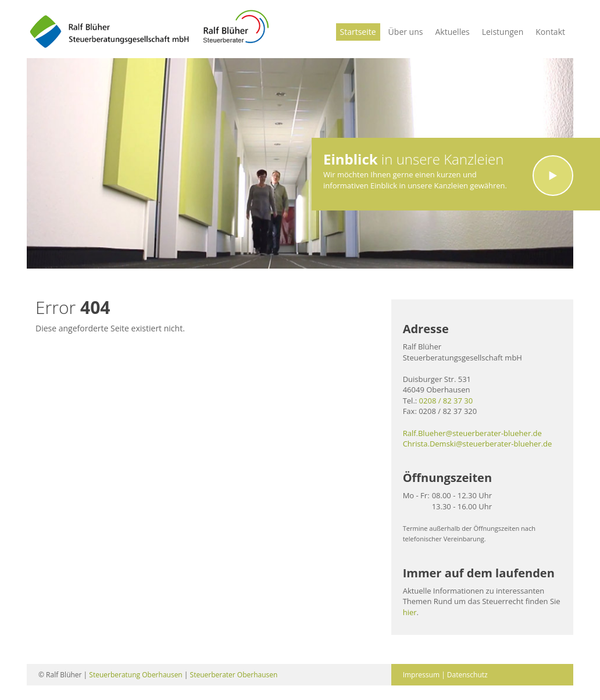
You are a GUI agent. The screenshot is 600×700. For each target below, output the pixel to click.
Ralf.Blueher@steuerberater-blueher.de (472, 433)
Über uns (406, 32)
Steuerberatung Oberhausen (135, 675)
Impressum (421, 675)
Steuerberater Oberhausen (234, 675)
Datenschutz (467, 675)
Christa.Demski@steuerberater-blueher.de (478, 444)
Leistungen (503, 32)
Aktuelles (452, 32)
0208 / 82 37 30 (446, 401)
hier (410, 612)
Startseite (358, 32)
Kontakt (550, 32)
